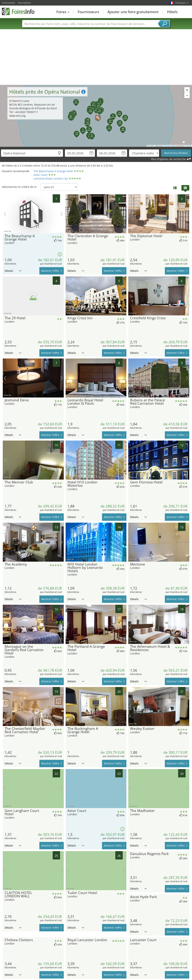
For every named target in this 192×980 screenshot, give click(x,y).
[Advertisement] (96, 57)
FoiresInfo (20, 11)
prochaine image (62, 214)
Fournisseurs (88, 12)
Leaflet (151, 146)
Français (182, 3)
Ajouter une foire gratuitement (133, 12)
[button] (96, 116)
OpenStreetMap (169, 146)
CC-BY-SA (188, 146)
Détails (13, 271)
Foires (63, 12)
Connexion (8, 3)
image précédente (5, 214)
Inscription (24, 3)
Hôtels (172, 12)
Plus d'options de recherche (168, 159)
